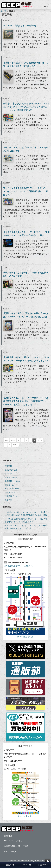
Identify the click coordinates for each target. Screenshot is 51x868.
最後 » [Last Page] (15, 445)
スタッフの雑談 (11, 477)
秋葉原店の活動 (11, 470)
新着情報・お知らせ (13, 481)
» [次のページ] (10, 445)
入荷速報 (8, 466)
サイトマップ (10, 852)
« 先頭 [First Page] (13, 440)
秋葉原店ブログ (11, 496)
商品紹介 (8, 474)
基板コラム (9, 485)
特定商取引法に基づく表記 (16, 846)
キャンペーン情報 (12, 489)
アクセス (25, 865)
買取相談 (8, 865)
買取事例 (8, 500)
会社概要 (8, 836)
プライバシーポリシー (14, 841)
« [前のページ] (19, 440)
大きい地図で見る (25, 637)
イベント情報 (10, 492)
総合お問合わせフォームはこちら (19, 566)
